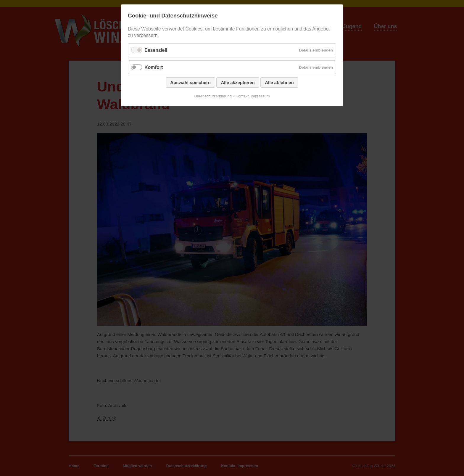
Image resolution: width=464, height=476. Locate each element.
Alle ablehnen (279, 82)
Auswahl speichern (190, 82)
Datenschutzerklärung (213, 96)
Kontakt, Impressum (253, 96)
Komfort (154, 67)
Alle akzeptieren (238, 82)
